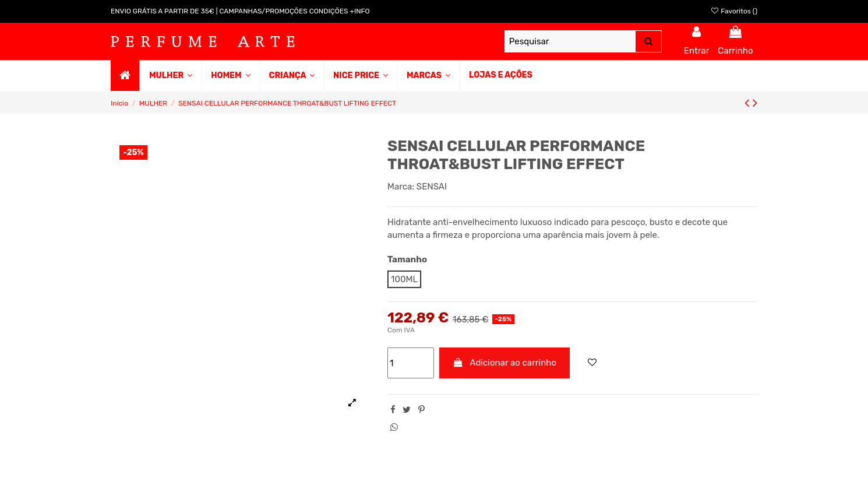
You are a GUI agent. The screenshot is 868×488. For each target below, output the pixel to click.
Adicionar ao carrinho (505, 363)
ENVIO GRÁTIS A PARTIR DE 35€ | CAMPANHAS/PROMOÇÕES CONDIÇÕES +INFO (240, 11)
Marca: (401, 187)
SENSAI (432, 187)
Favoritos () (734, 11)
